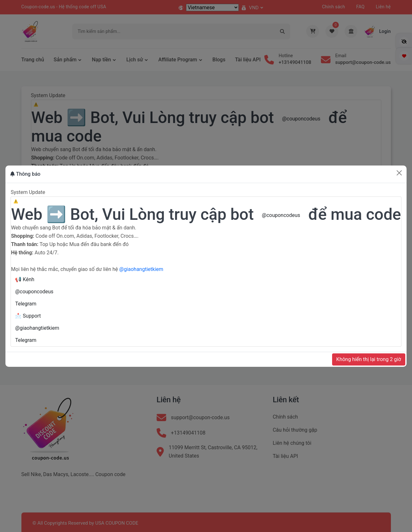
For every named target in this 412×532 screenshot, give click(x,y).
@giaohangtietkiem (141, 269)
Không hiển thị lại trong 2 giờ (369, 359)
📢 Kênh (25, 279)
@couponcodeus (281, 215)
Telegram (26, 304)
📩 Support (28, 316)
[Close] (399, 173)
